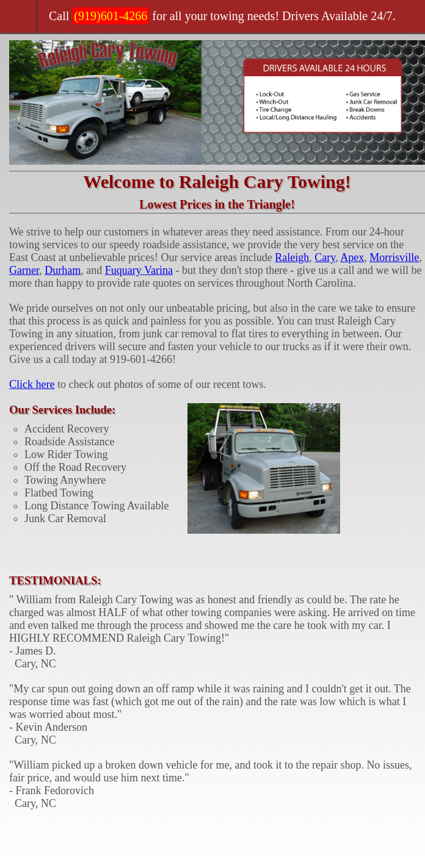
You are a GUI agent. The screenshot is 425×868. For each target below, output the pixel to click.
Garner (24, 270)
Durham (63, 270)
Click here (32, 384)
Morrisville (394, 257)
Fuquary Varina (139, 270)
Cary (325, 257)
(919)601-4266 (111, 16)
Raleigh (292, 257)
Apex (352, 257)
